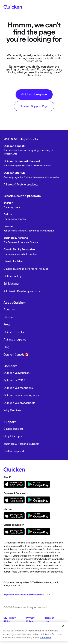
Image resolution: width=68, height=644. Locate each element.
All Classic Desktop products (22, 291)
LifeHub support (14, 451)
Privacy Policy (30, 620)
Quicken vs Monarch (17, 373)
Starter (8, 203)
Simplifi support (14, 436)
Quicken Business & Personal (22, 161)
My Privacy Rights (10, 620)
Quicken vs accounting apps (21, 395)
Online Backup (13, 276)
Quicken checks (14, 332)
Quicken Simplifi (14, 146)
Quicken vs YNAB (14, 380)
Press (7, 324)
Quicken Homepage (34, 94)
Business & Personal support (21, 444)
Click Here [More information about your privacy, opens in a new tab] (45, 637)
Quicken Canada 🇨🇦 (16, 355)
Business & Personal (16, 238)
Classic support (13, 429)
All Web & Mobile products (21, 184)
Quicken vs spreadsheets (19, 403)
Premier (9, 226)
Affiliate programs (15, 340)
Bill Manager (11, 284)
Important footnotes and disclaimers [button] (24, 594)
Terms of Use (49, 620)
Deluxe (8, 214)
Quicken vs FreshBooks (18, 388)
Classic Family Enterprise (19, 249)
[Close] (63, 626)
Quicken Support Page (34, 106)
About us (9, 309)
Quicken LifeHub (14, 173)
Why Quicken (12, 410)
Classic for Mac (13, 261)
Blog (6, 347)
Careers (8, 317)
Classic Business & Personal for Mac (26, 269)
